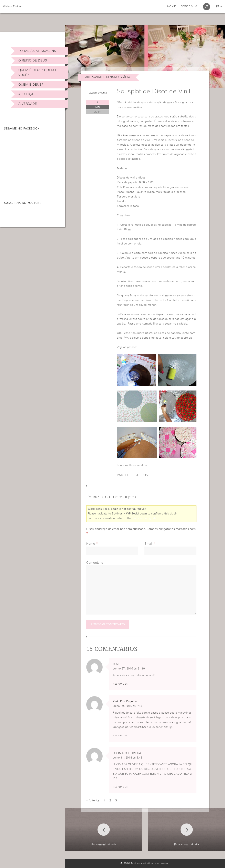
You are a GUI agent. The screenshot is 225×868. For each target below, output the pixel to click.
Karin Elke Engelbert (126, 702)
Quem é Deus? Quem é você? (38, 73)
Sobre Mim (189, 7)
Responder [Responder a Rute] (120, 684)
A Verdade (28, 104)
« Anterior (93, 801)
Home (172, 7)
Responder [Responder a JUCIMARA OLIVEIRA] (120, 787)
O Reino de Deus (33, 60)
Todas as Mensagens (37, 51)
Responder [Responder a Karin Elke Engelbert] (120, 735)
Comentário (95, 563)
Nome (91, 544)
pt (219, 7)
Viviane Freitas (12, 7)
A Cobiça (26, 94)
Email (149, 544)
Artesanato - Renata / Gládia (108, 77)
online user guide (145, 518)
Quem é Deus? (31, 85)
